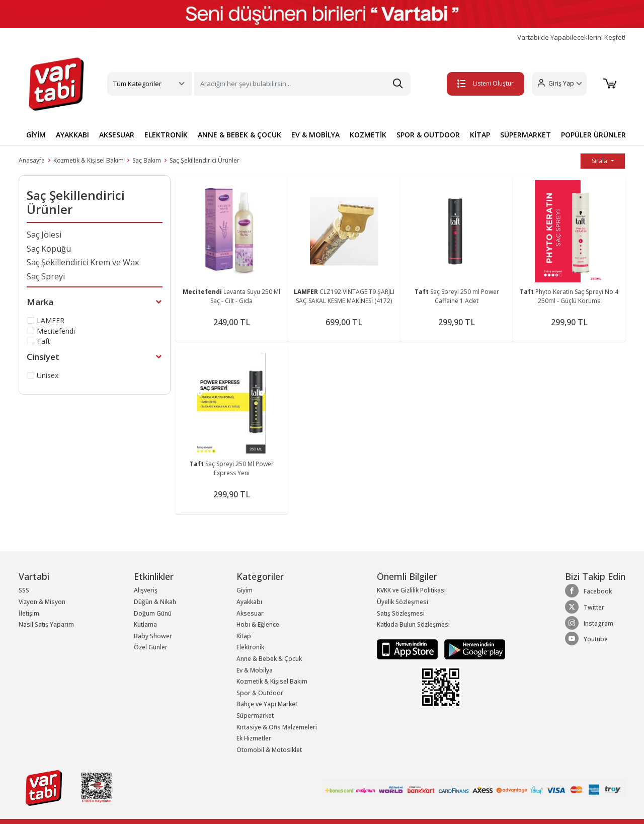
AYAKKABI (72, 135)
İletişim (29, 613)
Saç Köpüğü (49, 249)
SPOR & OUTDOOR (428, 135)
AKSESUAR (117, 135)
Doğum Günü (153, 613)
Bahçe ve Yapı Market (267, 704)
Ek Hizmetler (254, 738)
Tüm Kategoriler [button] (137, 84)
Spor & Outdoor (260, 693)
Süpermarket (255, 716)
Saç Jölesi (44, 235)
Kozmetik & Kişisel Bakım (89, 160)
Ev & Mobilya (255, 670)
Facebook (588, 591)
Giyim (245, 590)
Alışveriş (146, 590)
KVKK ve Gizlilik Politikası (411, 590)
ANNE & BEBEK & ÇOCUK (239, 135)
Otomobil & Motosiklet (269, 750)
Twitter (585, 607)
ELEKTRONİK (166, 135)
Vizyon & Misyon (42, 602)
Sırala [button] (600, 161)
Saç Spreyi (46, 276)
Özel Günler (151, 647)
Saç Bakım (147, 160)
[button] (556, 84)
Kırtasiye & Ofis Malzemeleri (277, 727)
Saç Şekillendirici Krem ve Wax (83, 262)
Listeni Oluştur (482, 83)
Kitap (244, 636)
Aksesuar (250, 613)
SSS (24, 590)
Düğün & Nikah (155, 602)
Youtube (586, 639)
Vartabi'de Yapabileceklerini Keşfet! (571, 38)
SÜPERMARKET (526, 135)
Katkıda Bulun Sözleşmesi (413, 624)
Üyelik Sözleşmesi (403, 602)
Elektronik (250, 647)
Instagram (589, 623)
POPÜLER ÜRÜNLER (593, 135)
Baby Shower (153, 636)
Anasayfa (32, 160)
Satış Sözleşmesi (401, 613)
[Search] (302, 84)
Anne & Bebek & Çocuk (269, 659)
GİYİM (36, 135)
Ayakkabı (249, 602)
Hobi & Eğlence (258, 624)
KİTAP (480, 135)
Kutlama (145, 624)
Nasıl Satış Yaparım (46, 624)
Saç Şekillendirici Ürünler (205, 160)
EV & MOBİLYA (315, 135)
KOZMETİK (368, 135)
